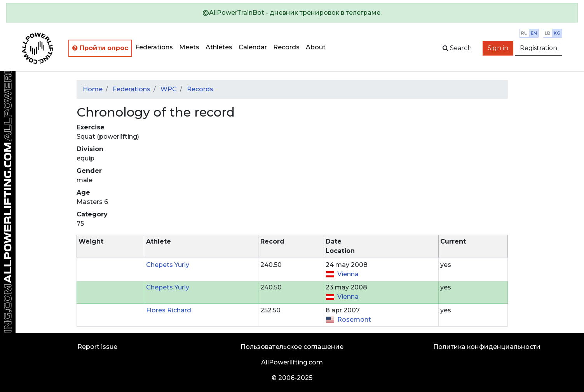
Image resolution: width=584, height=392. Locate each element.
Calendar (253, 47)
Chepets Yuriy (168, 265)
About (316, 47)
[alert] (292, 13)
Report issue (97, 347)
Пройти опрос (100, 48)
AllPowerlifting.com (292, 362)
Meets (189, 47)
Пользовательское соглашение (292, 347)
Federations (154, 47)
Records (286, 47)
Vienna (348, 274)
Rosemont (354, 320)
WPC (169, 89)
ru (524, 33)
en (534, 33)
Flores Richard (169, 310)
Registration (539, 48)
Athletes (219, 47)
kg (557, 33)
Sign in (498, 48)
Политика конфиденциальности (487, 347)
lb (548, 33)
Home (93, 89)
